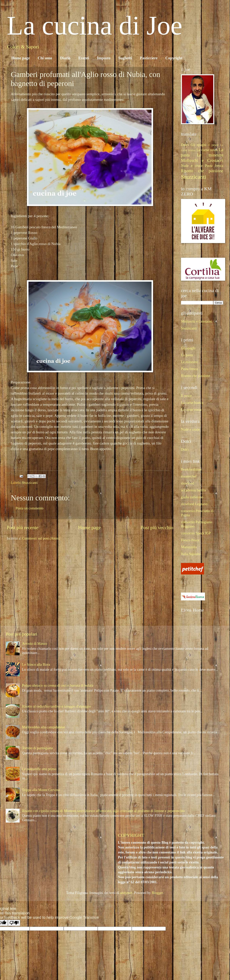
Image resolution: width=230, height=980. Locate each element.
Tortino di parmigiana (37, 748)
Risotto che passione (202, 171)
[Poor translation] (14, 923)
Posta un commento (30, 508)
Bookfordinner (191, 469)
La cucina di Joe (95, 25)
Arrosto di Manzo (35, 644)
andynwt (126, 893)
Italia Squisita (191, 554)
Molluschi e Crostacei (202, 160)
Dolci (185, 145)
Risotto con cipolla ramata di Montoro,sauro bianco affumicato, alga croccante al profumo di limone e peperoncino (103, 811)
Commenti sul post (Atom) (41, 538)
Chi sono (45, 58)
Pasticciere (149, 58)
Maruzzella (189, 547)
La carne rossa (207, 150)
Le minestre (210, 155)
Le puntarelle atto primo (39, 769)
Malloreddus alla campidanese (43, 727)
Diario (65, 58)
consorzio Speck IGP (196, 533)
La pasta (187, 355)
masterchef (189, 476)
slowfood (187, 483)
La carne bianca (192, 403)
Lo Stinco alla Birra (36, 665)
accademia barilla (193, 490)
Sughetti (125, 58)
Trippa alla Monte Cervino (41, 790)
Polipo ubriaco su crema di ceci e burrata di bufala (57, 685)
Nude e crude (192, 166)
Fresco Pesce (190, 540)
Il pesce (213, 145)
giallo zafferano (192, 497)
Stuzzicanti (30, 483)
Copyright (174, 58)
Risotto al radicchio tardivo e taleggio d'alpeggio (56, 706)
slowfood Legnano (194, 504)
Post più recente (22, 528)
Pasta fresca (214, 166)
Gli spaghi (198, 145)
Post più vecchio (157, 528)
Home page (21, 58)
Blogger (157, 893)
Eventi (84, 58)
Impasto (104, 58)
